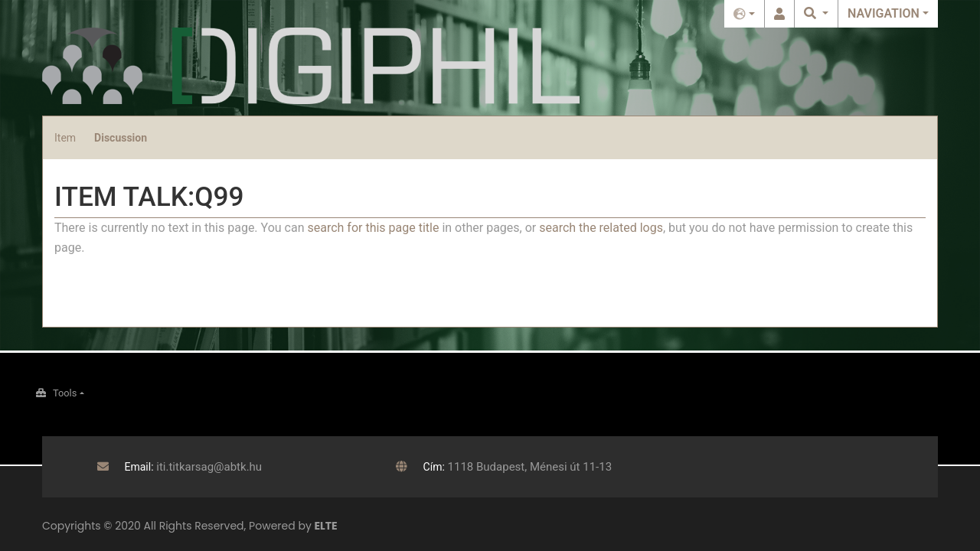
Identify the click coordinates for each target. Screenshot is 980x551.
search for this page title (373, 228)
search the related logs (601, 228)
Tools (65, 393)
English (744, 14)
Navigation (884, 13)
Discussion (121, 138)
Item (65, 138)
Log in (779, 14)
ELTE (326, 526)
